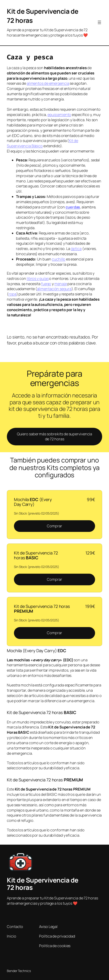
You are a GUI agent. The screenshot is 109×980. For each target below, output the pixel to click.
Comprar (55, 526)
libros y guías (38, 278)
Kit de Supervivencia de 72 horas (43, 884)
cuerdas (73, 207)
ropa (12, 294)
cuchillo (59, 259)
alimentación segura (54, 289)
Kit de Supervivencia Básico (43, 143)
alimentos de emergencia (48, 83)
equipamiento (59, 115)
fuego (46, 284)
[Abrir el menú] (99, 22)
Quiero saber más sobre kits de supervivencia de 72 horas (55, 437)
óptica (76, 249)
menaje (61, 284)
